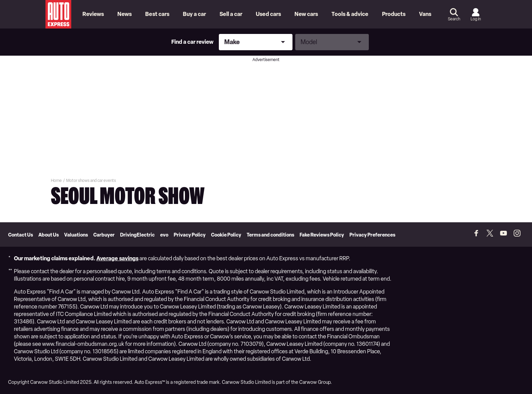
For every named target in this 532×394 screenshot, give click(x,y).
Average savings (117, 258)
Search (454, 19)
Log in (476, 19)
